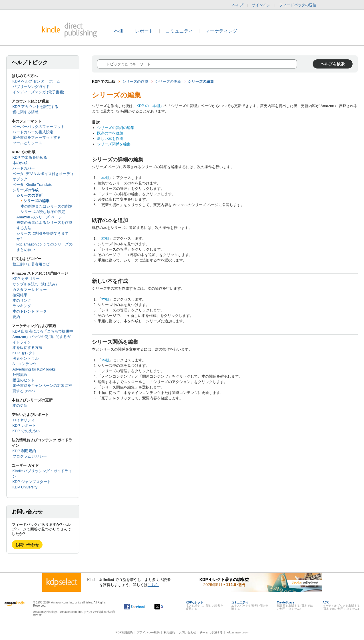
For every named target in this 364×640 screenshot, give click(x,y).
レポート (144, 31)
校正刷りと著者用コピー (33, 264)
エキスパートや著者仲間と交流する (250, 606)
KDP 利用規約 (24, 451)
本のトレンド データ (30, 311)
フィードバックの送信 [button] (301, 5)
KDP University (25, 487)
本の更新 (20, 405)
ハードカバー (24, 168)
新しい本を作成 (110, 139)
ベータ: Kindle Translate (32, 185)
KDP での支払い (26, 431)
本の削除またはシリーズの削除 (47, 206)
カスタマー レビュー (30, 290)
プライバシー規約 (148, 632)
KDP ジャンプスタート (32, 482)
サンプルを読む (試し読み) (35, 284)
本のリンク (22, 300)
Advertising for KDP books (34, 369)
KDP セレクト (24, 353)
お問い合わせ (27, 545)
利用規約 (169, 632)
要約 (16, 317)
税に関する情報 (26, 112)
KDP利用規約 (124, 632)
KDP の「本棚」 (150, 106)
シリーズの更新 (30, 195)
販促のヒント (24, 380)
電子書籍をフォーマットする (37, 137)
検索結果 (20, 295)
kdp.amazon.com (238, 632)
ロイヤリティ (24, 420)
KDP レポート (24, 425)
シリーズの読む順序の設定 (43, 212)
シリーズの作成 (26, 190)
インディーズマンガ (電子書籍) (38, 92)
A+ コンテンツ (25, 364)
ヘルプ (238, 5)
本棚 (118, 31)
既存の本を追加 (110, 133)
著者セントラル (26, 358)
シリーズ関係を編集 (114, 144)
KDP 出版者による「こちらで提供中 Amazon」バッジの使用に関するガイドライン (43, 337)
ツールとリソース (27, 143)
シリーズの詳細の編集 (116, 128)
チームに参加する (211, 632)
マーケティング (221, 31)
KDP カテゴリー (26, 279)
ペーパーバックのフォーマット (39, 127)
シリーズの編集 (36, 201)
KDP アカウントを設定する (35, 107)
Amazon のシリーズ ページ (39, 217)
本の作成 (20, 163)
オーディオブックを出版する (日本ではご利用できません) (341, 606)
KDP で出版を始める (30, 157)
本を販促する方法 (27, 348)
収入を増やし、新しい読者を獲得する (204, 606)
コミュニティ (179, 31)
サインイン (261, 5)
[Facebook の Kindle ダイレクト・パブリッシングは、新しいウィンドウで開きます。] (135, 607)
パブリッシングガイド (31, 87)
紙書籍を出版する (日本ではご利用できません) (295, 606)
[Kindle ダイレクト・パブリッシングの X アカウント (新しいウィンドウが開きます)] (165, 607)
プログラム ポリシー (30, 456)
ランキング (22, 306)
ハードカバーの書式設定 (33, 132)
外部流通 (20, 375)
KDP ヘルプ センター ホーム (36, 81)
